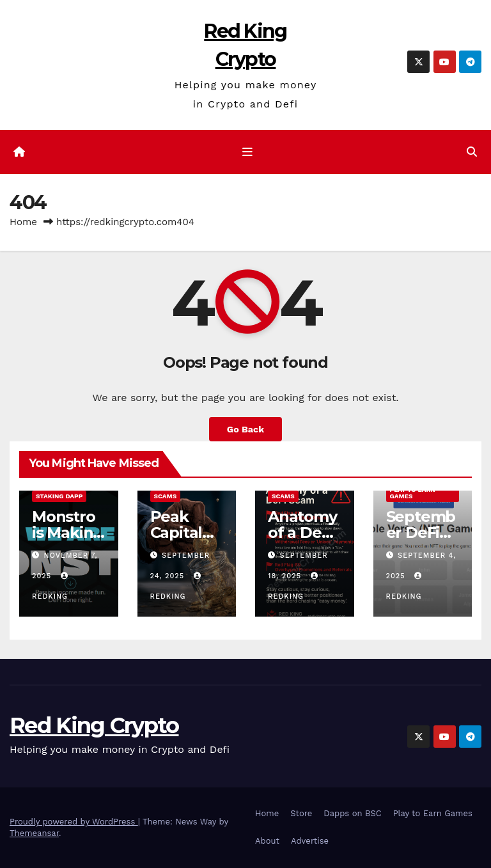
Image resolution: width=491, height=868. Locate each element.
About (267, 841)
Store (301, 813)
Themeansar (34, 833)
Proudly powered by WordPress (74, 822)
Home (23, 222)
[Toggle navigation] (248, 152)
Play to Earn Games (413, 493)
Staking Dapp (59, 496)
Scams (166, 496)
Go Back (245, 429)
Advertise (310, 841)
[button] (472, 152)
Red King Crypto (94, 725)
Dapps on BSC (352, 813)
